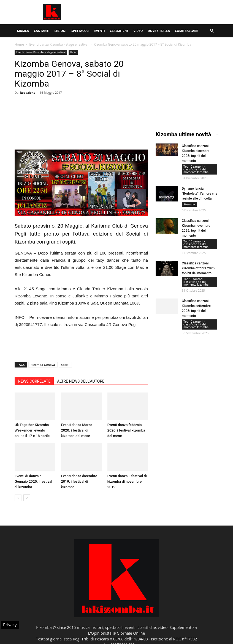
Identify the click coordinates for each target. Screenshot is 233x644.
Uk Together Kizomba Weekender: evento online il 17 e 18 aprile (32, 430)
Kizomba (189, 204)
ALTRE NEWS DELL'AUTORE (81, 381)
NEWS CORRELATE (34, 381)
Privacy (10, 624)
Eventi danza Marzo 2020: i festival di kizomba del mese (77, 430)
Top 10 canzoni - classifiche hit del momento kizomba (196, 169)
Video (138, 31)
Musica (23, 31)
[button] (212, 31)
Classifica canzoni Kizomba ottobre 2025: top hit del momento (199, 268)
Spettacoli (80, 31)
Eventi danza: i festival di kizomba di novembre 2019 (127, 481)
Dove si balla (159, 31)
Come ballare (186, 31)
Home (19, 44)
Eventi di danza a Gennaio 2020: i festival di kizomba (33, 481)
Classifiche (119, 31)
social (65, 365)
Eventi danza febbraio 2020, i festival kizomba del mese (126, 430)
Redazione (28, 92)
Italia (73, 52)
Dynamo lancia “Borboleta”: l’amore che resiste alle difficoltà (200, 194)
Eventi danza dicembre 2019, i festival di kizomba (79, 481)
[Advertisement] (154, 12)
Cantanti (42, 31)
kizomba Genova (43, 365)
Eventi (99, 31)
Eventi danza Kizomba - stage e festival (59, 44)
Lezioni (60, 31)
